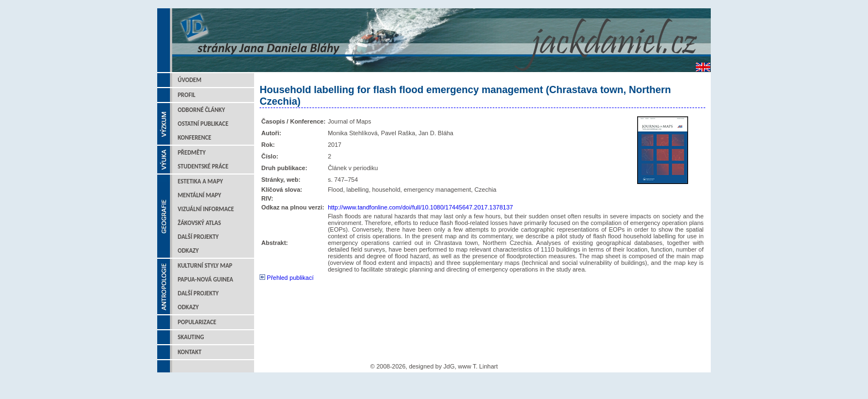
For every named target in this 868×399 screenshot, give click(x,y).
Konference (195, 138)
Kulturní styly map (205, 266)
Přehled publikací (286, 278)
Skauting (191, 337)
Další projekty (198, 237)
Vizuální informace (206, 209)
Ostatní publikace (203, 124)
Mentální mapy (200, 195)
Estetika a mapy (200, 181)
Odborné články (201, 110)
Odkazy (188, 251)
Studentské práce (203, 167)
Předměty (192, 153)
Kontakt (190, 352)
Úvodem (190, 80)
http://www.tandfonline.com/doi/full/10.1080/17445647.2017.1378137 (420, 207)
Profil (187, 95)
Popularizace (197, 322)
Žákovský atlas (199, 223)
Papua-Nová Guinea (205, 280)
